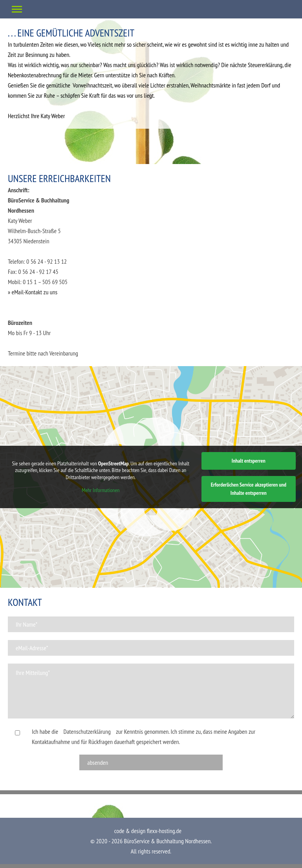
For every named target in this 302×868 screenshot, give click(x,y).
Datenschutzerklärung (87, 731)
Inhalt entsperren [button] (249, 461)
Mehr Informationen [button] (101, 490)
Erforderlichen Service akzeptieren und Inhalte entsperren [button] (249, 489)
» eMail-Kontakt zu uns (33, 292)
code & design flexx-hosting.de (148, 831)
